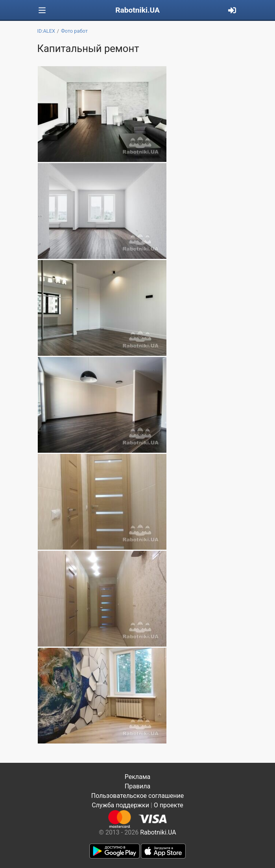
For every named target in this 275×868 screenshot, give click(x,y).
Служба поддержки (120, 805)
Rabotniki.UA (137, 10)
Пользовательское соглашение (138, 796)
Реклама (138, 777)
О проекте (169, 805)
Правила (137, 786)
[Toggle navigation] (42, 10)
